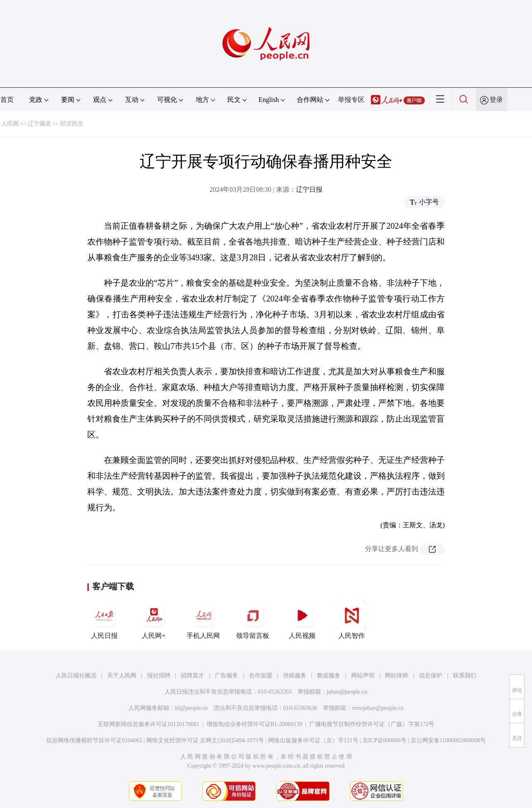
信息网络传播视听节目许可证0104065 (94, 740)
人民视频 (302, 620)
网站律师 (397, 676)
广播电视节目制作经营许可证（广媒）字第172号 (372, 724)
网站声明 (363, 676)
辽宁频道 (39, 124)
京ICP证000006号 (384, 740)
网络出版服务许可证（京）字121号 (313, 740)
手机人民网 (203, 620)
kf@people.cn (191, 708)
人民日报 (104, 620)
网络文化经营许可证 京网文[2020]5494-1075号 (205, 740)
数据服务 (329, 676)
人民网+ (154, 620)
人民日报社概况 (76, 676)
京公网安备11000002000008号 (448, 740)
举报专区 (351, 100)
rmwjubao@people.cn (378, 708)
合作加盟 (261, 676)
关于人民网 (122, 676)
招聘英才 (192, 676)
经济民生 (72, 124)
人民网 (10, 124)
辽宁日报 (309, 189)
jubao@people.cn (347, 692)
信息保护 (431, 676)
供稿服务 (295, 676)
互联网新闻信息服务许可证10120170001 (149, 724)
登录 (496, 100)
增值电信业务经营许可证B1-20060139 (255, 724)
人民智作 (352, 620)
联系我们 (465, 676)
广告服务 (227, 676)
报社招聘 (159, 676)
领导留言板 (253, 620)
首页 (7, 100)
